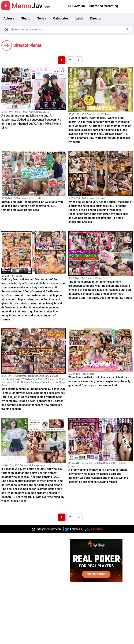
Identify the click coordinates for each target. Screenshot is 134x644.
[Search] (67, 30)
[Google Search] (128, 30)
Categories (61, 18)
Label (79, 18)
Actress (9, 18)
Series (42, 18)
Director (96, 18)
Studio (26, 18)
